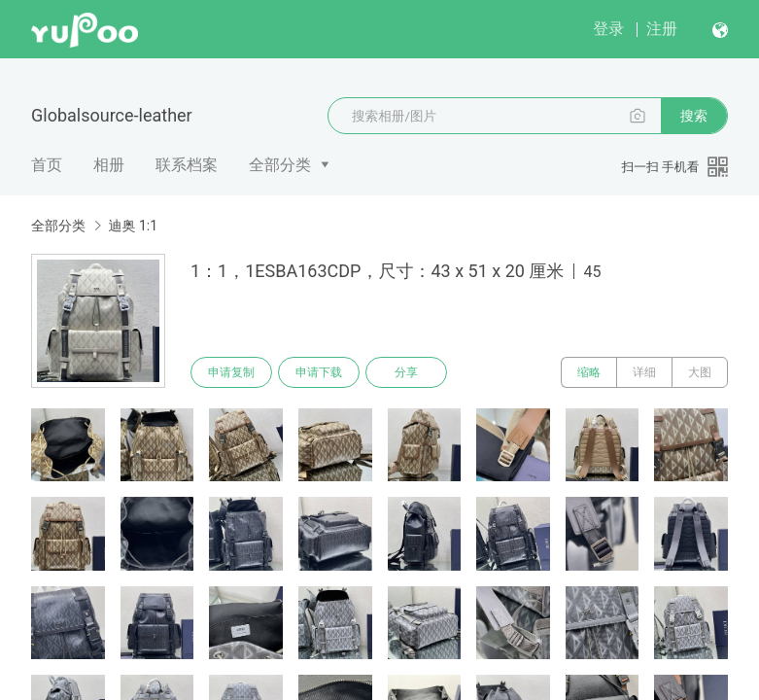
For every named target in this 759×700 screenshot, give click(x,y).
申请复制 (231, 372)
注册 (662, 29)
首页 (47, 165)
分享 (406, 372)
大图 (700, 372)
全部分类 (280, 165)
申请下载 (319, 372)
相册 (109, 165)
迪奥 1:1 (133, 226)
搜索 (694, 116)
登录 (608, 29)
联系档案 (187, 165)
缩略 (589, 372)
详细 (644, 372)
